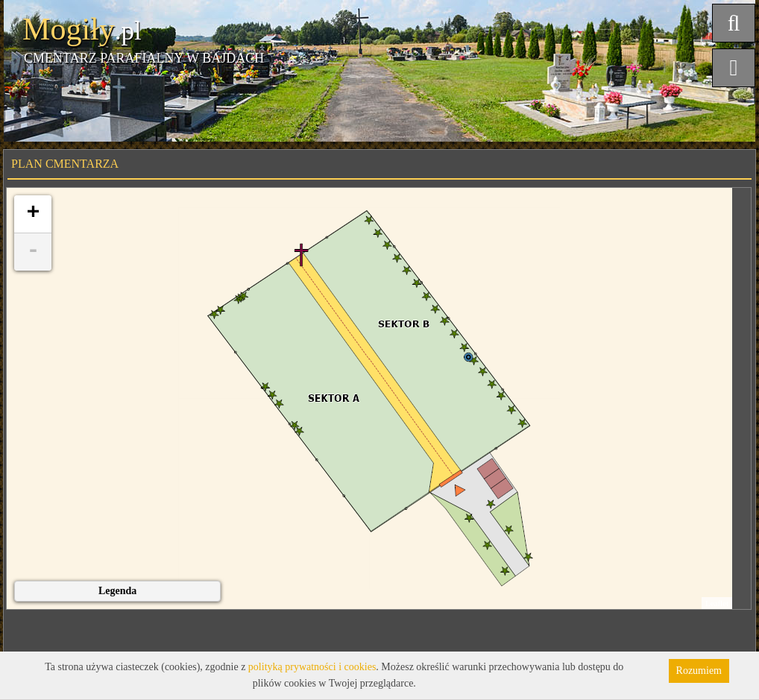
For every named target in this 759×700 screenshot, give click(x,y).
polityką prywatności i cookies (312, 667)
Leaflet (717, 603)
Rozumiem (699, 671)
